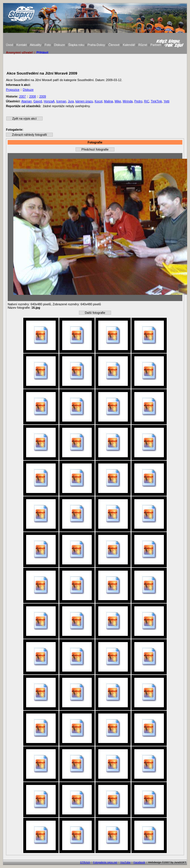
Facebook (139, 862)
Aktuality (36, 45)
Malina (108, 101)
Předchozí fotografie (95, 149)
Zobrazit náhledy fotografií (29, 135)
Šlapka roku (76, 45)
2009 (43, 96)
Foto (48, 45)
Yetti (166, 101)
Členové (114, 45)
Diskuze (59, 45)
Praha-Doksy (96, 45)
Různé (143, 45)
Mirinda (128, 101)
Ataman (27, 101)
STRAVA (85, 862)
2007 (22, 96)
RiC (147, 101)
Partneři (156, 45)
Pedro (138, 101)
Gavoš (38, 101)
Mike (118, 101)
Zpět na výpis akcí (24, 118)
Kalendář (129, 45)
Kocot (98, 101)
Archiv (168, 45)
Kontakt (22, 45)
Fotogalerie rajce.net (105, 862)
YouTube (125, 862)
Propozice (13, 90)
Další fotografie (95, 313)
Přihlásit (42, 52)
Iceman (61, 101)
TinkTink (156, 101)
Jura (71, 101)
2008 (33, 96)
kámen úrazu (84, 101)
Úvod (10, 45)
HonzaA (49, 101)
